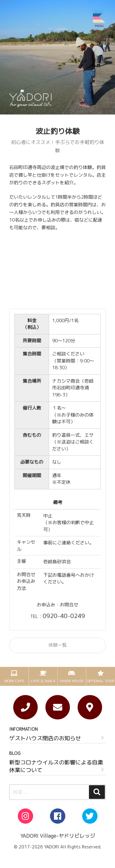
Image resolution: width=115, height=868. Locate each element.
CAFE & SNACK (43, 681)
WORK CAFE (14, 681)
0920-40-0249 (64, 616)
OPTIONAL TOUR (101, 681)
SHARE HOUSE (72, 681)
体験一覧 (58, 645)
